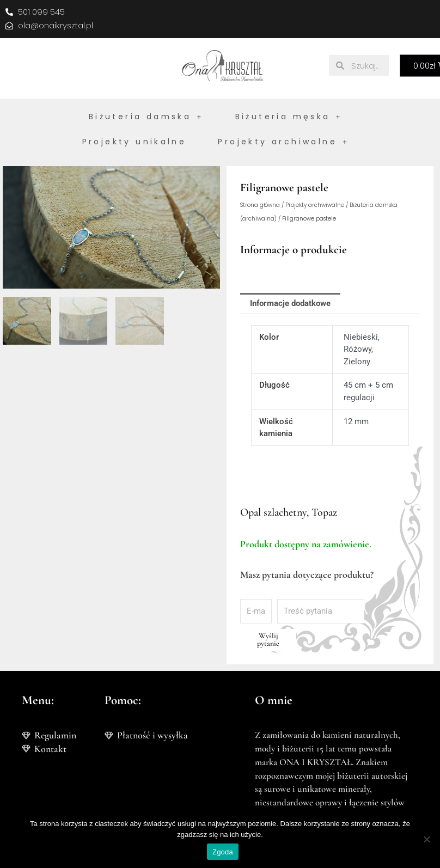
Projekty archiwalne (283, 142)
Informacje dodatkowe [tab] (290, 303)
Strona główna (260, 205)
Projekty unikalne (135, 142)
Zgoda (223, 852)
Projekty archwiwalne (315, 205)
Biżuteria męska (289, 117)
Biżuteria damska (146, 117)
